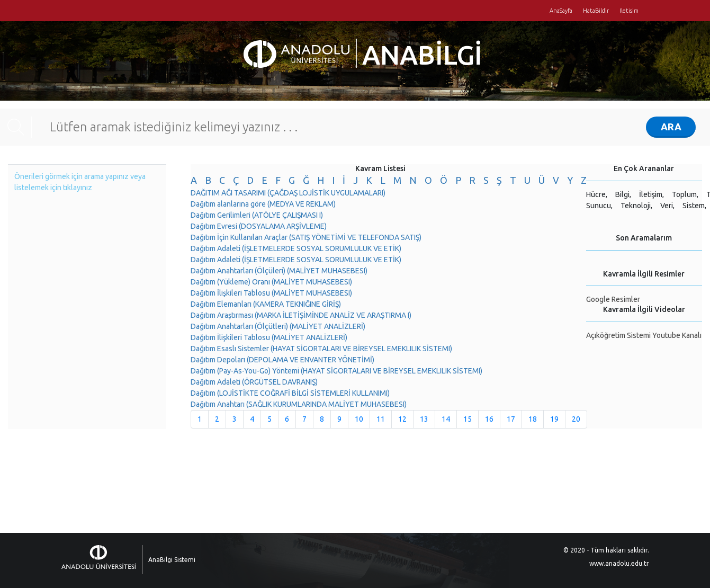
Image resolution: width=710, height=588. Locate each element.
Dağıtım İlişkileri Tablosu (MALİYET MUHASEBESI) (271, 293)
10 (359, 419)
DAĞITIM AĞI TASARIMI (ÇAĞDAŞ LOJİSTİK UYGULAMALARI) (288, 193)
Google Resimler (613, 299)
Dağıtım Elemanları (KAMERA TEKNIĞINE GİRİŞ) (266, 304)
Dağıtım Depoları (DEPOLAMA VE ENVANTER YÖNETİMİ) (282, 360)
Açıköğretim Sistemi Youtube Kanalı (644, 335)
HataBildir (596, 11)
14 (446, 419)
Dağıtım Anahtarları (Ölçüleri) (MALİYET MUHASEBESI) (279, 271)
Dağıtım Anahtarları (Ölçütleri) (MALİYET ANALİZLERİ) (278, 326)
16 (489, 419)
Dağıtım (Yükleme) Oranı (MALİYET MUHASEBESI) (271, 282)
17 (511, 419)
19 (554, 419)
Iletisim (629, 11)
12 (402, 419)
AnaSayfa (561, 11)
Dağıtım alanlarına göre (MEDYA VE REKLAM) (263, 204)
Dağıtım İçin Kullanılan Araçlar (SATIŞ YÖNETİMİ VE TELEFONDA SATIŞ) (306, 237)
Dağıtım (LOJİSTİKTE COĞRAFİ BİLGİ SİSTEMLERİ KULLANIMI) (290, 393)
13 (424, 419)
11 (381, 419)
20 (576, 419)
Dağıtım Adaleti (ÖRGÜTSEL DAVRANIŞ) (254, 382)
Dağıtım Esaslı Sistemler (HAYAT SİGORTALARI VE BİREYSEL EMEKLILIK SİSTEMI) (321, 349)
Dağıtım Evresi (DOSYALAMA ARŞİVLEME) (259, 226)
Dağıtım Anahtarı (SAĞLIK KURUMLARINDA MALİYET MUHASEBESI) (299, 404)
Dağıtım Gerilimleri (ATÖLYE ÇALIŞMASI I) (257, 215)
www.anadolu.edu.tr (619, 563)
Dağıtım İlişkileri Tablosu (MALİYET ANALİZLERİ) (269, 337)
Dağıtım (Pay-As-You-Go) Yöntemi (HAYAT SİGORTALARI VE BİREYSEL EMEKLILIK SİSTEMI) (336, 371)
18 (533, 419)
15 (468, 419)
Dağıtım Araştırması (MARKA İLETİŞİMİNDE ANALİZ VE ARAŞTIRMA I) (301, 315)
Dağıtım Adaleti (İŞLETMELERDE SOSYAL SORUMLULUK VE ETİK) (296, 248)
